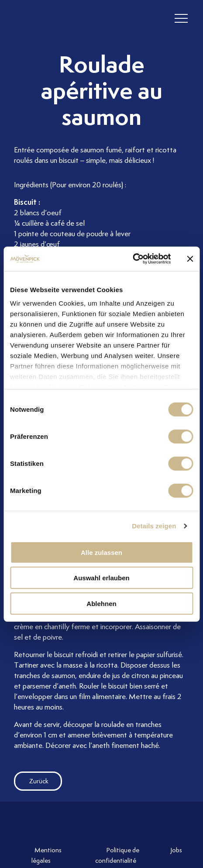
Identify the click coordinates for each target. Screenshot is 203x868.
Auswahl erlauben (101, 578)
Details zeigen (154, 526)
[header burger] (181, 19)
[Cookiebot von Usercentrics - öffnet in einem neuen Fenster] (132, 259)
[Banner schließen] (190, 259)
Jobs (176, 850)
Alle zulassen (101, 552)
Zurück (31, 781)
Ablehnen (101, 603)
